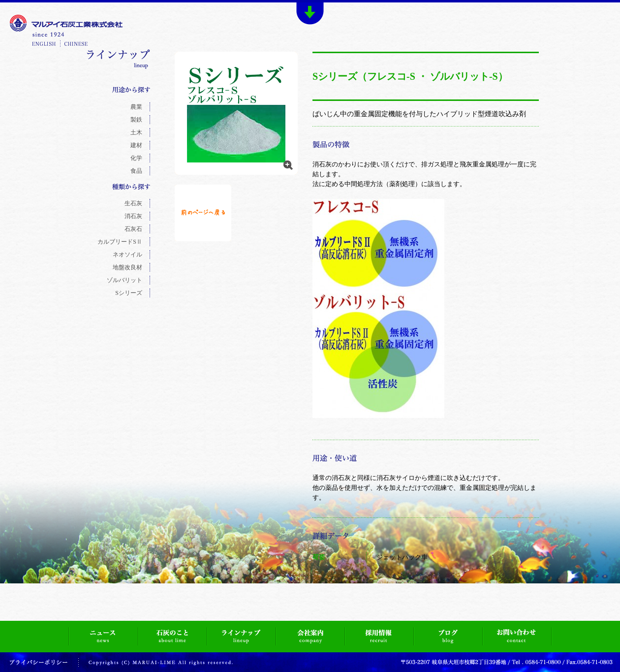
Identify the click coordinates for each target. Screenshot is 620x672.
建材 (136, 145)
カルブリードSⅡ (120, 242)
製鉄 (136, 120)
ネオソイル (127, 255)
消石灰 (133, 216)
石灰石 (133, 229)
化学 (136, 158)
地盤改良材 (127, 267)
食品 (136, 171)
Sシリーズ (129, 293)
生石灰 (133, 203)
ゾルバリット (124, 280)
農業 (136, 107)
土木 (136, 132)
